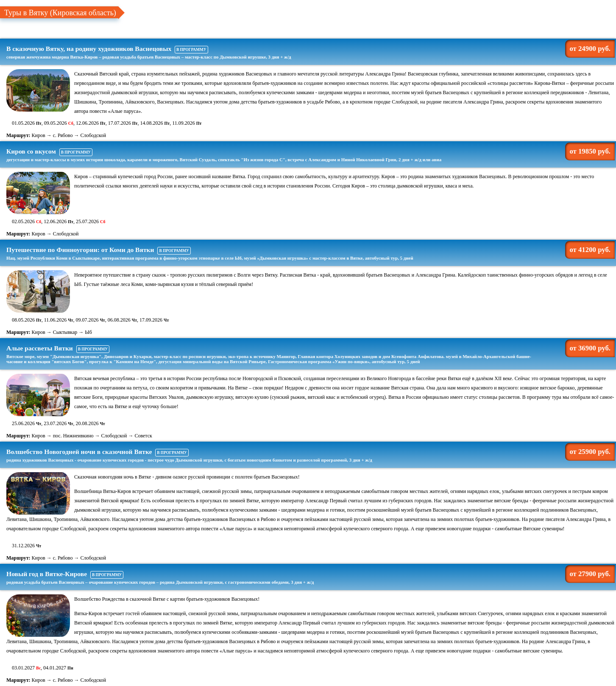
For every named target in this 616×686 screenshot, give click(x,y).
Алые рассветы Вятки (274, 354)
